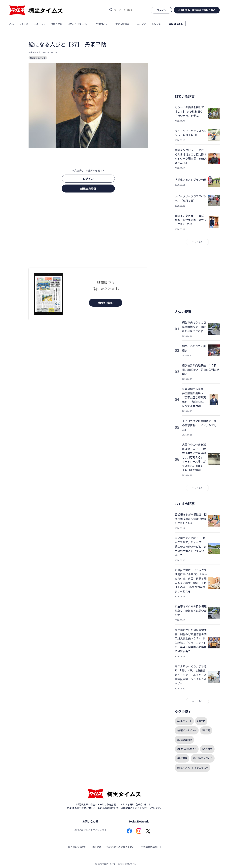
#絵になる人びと (38, 58)
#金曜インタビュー (187, 730)
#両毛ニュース (184, 721)
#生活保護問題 (184, 740)
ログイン (88, 179)
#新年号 (206, 730)
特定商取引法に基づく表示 (120, 847)
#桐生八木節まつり (187, 749)
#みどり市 (207, 749)
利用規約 (97, 847)
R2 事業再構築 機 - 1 (150, 847)
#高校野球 (182, 758)
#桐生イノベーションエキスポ (192, 768)
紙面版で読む (106, 303)
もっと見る (197, 242)
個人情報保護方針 (77, 847)
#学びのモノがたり (203, 758)
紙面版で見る (176, 24)
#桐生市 (201, 721)
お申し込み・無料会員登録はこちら (197, 10)
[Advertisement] (88, 231)
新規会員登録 (88, 189)
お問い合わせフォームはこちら (90, 829)
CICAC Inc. (131, 864)
